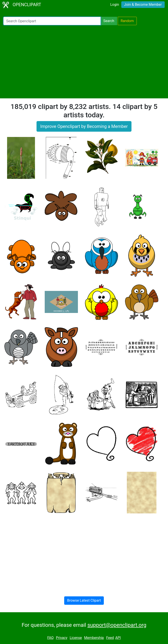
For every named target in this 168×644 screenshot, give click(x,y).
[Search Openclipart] (52, 21)
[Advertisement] (84, 62)
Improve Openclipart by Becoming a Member (84, 126)
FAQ (50, 638)
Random (127, 21)
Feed (110, 638)
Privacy (62, 638)
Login (115, 5)
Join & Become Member (143, 5)
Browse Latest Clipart (84, 600)
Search (109, 21)
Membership (94, 638)
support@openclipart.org (117, 625)
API (118, 638)
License (76, 638)
